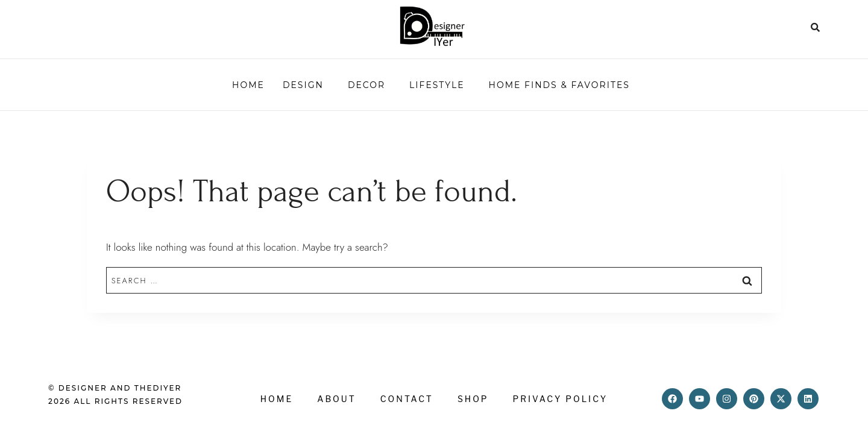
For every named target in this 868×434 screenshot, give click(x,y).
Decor (366, 85)
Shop (473, 399)
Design (303, 85)
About (336, 399)
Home (248, 85)
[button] (306, 85)
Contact (407, 399)
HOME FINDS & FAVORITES (559, 85)
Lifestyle (437, 85)
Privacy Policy (561, 399)
